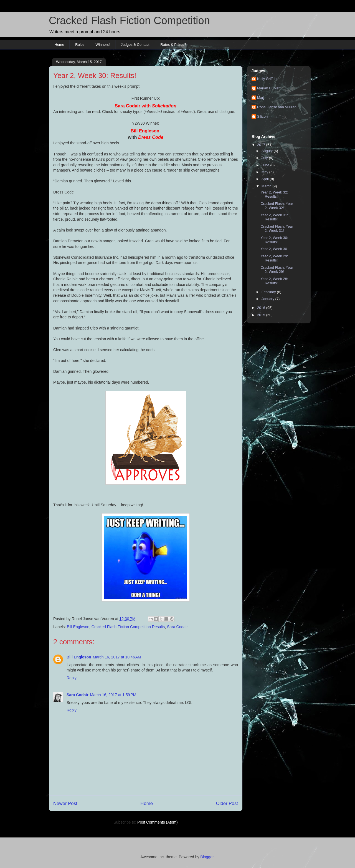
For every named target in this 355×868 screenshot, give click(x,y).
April (266, 179)
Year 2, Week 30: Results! (274, 240)
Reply (72, 678)
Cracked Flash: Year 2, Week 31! (277, 229)
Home (59, 45)
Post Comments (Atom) (157, 822)
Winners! (102, 45)
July (265, 158)
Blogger (207, 857)
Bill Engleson (78, 627)
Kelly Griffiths (268, 79)
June (266, 165)
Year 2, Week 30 (274, 249)
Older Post (227, 803)
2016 (262, 308)
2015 (262, 315)
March (267, 186)
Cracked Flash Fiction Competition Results (128, 627)
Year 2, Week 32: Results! (274, 194)
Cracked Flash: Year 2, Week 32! (277, 206)
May (265, 172)
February (269, 292)
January (268, 299)
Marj (261, 98)
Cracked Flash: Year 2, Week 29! (277, 270)
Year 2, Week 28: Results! (274, 281)
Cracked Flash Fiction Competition (129, 21)
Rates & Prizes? (173, 45)
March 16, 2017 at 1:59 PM (113, 695)
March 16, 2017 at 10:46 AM (117, 657)
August (268, 151)
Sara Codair (177, 627)
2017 (262, 145)
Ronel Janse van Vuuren (277, 107)
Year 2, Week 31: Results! (274, 217)
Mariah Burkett (269, 88)
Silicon (262, 116)
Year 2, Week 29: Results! (274, 258)
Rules (80, 45)
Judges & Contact (135, 45)
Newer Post (65, 803)
